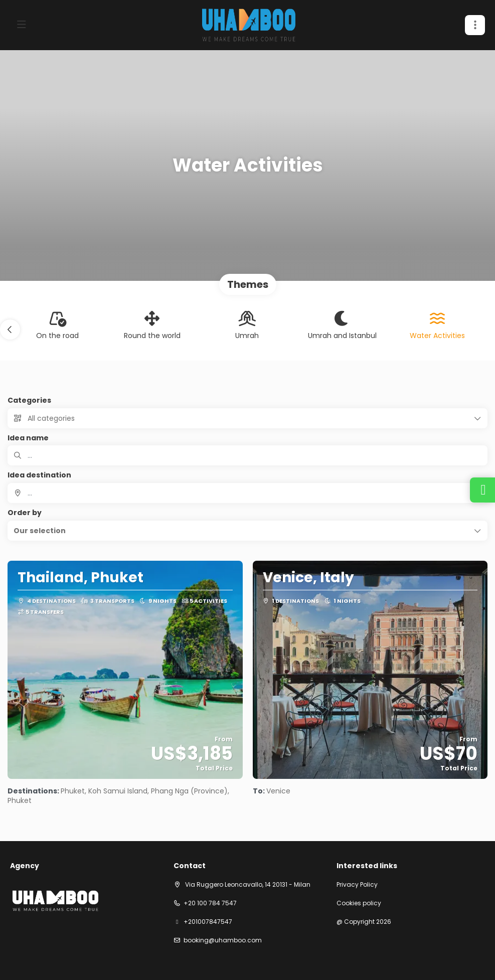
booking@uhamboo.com (223, 940)
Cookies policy (359, 903)
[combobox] (248, 493)
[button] (475, 25)
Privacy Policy (357, 885)
